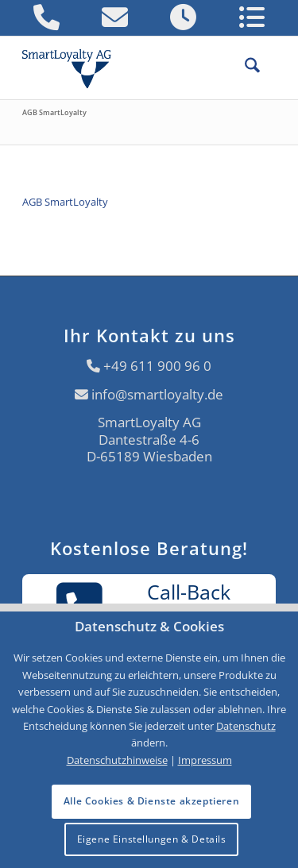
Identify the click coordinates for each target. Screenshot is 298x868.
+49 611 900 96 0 (157, 366)
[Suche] (244, 68)
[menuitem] (244, 68)
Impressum (205, 760)
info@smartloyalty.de (157, 394)
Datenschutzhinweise (117, 760)
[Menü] (268, 68)
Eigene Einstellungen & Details (152, 839)
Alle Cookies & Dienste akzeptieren (151, 801)
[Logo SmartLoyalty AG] (73, 68)
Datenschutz (246, 726)
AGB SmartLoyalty (54, 112)
